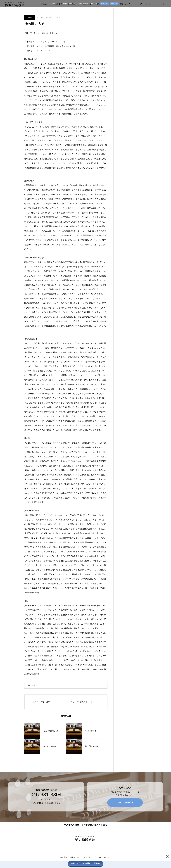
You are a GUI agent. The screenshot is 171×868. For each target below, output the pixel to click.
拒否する (114, 4)
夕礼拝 (30, 17)
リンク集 (87, 857)
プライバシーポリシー (102, 857)
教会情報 (64, 857)
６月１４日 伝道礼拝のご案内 (85, 863)
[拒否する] (168, 4)
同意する (104, 4)
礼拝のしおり (75, 857)
